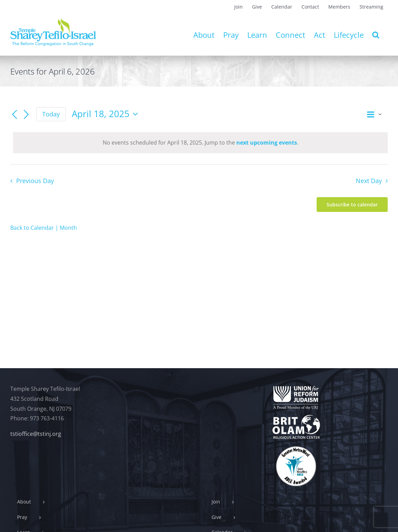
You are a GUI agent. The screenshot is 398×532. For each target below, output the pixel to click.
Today (51, 114)
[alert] (200, 143)
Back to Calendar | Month (44, 228)
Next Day (369, 181)
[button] (376, 35)
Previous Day (35, 181)
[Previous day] (14, 115)
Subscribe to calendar (352, 205)
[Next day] (26, 115)
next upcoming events (267, 143)
